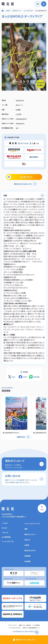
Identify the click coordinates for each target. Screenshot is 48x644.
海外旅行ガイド (17, 11)
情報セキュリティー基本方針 (25, 625)
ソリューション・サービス (32, 523)
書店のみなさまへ (30, 550)
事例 (26, 529)
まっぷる (4, 528)
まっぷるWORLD (28, 11)
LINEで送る (36, 377)
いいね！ (25, 377)
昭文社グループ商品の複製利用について (31, 628)
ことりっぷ (5, 532)
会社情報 (27, 561)
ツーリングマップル (8, 541)
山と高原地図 (6, 537)
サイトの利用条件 (36, 625)
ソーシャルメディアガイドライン (15, 628)
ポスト (13, 377)
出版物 (8, 11)
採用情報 (27, 556)
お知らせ (27, 540)
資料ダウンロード (30, 534)
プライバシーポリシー (13, 625)
